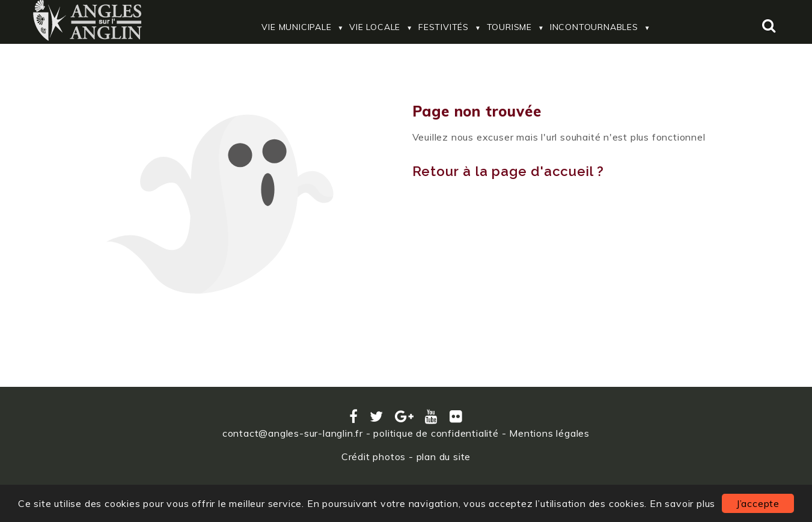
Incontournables (594, 27)
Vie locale (375, 27)
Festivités (444, 27)
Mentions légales (549, 433)
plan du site (444, 457)
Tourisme (509, 27)
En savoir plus (682, 503)
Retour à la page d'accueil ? (508, 171)
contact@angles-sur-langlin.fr (293, 433)
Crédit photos (374, 457)
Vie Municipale (296, 27)
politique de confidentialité (436, 433)
